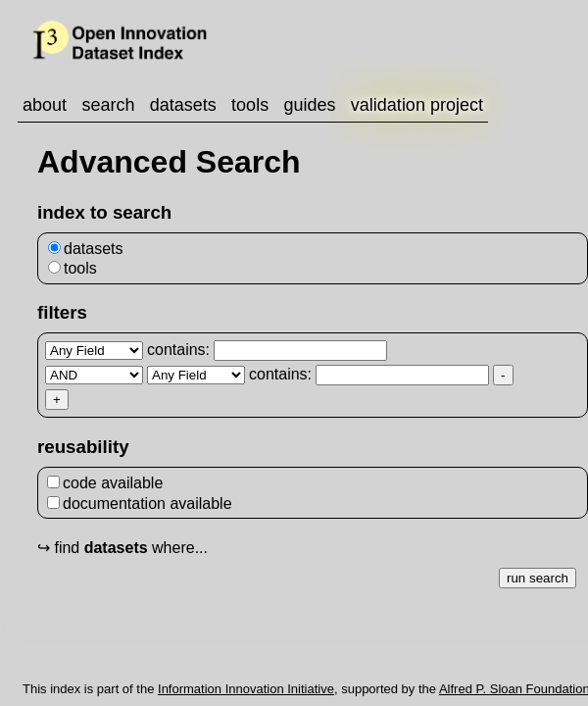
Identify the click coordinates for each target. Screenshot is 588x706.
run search (538, 578)
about (45, 105)
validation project (417, 105)
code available (105, 483)
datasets (183, 105)
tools (250, 105)
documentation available (140, 504)
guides (309, 105)
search (108, 105)
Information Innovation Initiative (246, 689)
